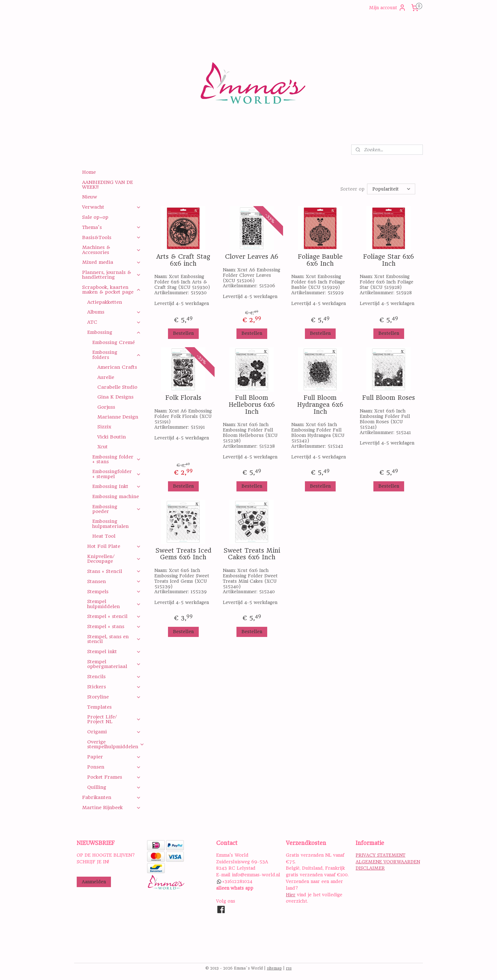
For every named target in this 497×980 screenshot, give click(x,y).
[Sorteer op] (391, 189)
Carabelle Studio (117, 387)
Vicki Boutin (112, 437)
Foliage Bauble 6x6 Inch (320, 260)
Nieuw (90, 197)
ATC (114, 322)
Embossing (114, 332)
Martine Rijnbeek (111, 808)
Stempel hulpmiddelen (114, 604)
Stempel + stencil (114, 616)
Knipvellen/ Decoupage (114, 559)
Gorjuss (106, 407)
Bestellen (183, 333)
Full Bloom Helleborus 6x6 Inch (252, 404)
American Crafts (117, 367)
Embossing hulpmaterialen (110, 524)
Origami (114, 732)
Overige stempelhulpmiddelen (116, 744)
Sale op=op (95, 217)
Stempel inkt (114, 652)
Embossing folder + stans (116, 459)
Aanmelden (94, 882)
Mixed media (111, 262)
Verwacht (111, 207)
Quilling (114, 787)
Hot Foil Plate (114, 546)
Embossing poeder (116, 509)
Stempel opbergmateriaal (114, 664)
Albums (114, 312)
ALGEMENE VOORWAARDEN (388, 862)
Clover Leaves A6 (252, 256)
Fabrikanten (111, 797)
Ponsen (114, 767)
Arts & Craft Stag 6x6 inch (183, 260)
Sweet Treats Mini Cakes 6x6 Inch (252, 554)
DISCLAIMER (370, 868)
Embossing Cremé (113, 342)
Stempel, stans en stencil (114, 639)
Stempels (114, 592)
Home (89, 172)
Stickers (114, 687)
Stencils (114, 677)
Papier (114, 757)
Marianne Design (118, 417)
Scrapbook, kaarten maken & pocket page (111, 290)
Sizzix (104, 427)
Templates (99, 707)
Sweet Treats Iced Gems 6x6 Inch (183, 554)
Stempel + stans (114, 626)
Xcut (103, 447)
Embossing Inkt (116, 486)
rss (289, 968)
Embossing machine (116, 496)
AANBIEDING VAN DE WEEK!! (107, 185)
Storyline (114, 697)
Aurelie (106, 377)
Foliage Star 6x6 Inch (389, 260)
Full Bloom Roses (389, 398)
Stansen (114, 581)
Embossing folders (116, 355)
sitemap (274, 968)
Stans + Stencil (114, 571)
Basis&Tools (111, 237)
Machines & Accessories (111, 250)
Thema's (111, 227)
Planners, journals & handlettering (111, 275)
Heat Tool (104, 536)
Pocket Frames (114, 777)
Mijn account (387, 8)
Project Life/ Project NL (114, 719)
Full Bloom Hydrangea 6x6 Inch (320, 404)
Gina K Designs (115, 397)
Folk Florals (183, 398)
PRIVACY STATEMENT (381, 855)
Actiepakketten (105, 302)
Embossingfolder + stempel (116, 474)
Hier (291, 895)
